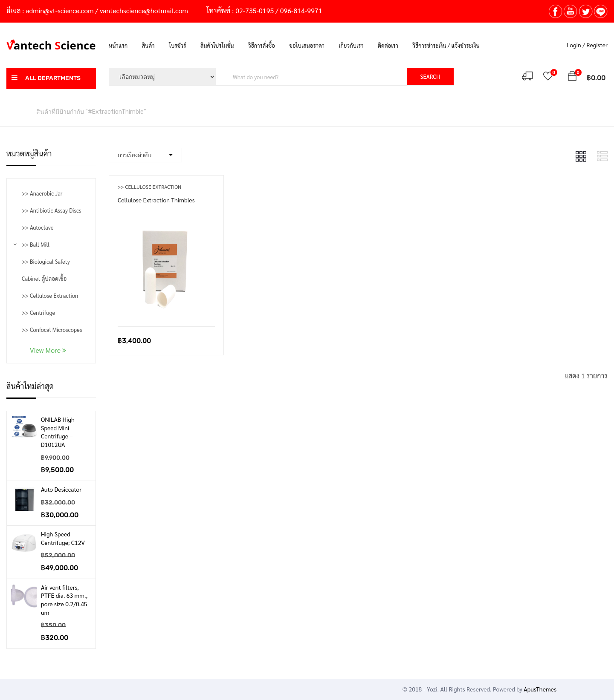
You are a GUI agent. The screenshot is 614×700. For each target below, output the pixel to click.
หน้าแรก (118, 45)
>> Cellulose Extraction (50, 295)
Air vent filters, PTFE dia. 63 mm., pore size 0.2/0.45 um (64, 600)
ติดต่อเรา (388, 45)
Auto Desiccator (61, 489)
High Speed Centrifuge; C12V (63, 538)
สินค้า (148, 45)
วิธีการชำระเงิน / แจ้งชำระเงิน (446, 45)
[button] (572, 77)
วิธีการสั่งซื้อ (262, 45)
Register (597, 45)
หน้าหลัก (17, 111)
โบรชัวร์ (177, 45)
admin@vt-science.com (59, 10)
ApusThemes (540, 689)
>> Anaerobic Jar (42, 193)
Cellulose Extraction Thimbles (156, 200)
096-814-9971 (301, 10)
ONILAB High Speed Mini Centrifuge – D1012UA (58, 432)
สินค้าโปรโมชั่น (217, 45)
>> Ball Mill (36, 244)
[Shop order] (145, 155)
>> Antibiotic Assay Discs (51, 210)
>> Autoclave (38, 227)
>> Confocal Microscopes (52, 330)
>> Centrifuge (38, 313)
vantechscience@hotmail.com (144, 10)
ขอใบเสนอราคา (307, 45)
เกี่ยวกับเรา (351, 45)
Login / (576, 45)
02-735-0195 (255, 10)
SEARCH (430, 76)
